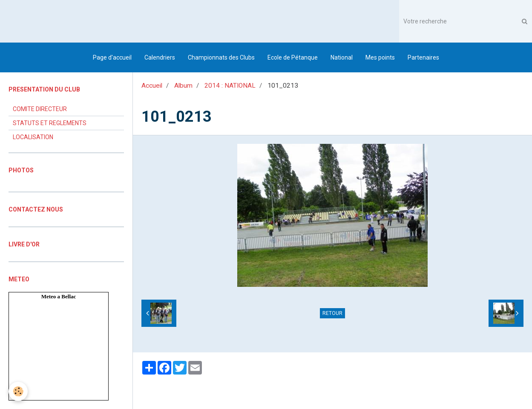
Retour (332, 313)
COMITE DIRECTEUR (40, 109)
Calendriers (160, 57)
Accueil (152, 86)
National (342, 57)
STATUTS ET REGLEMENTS (50, 123)
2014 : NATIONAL (230, 86)
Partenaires (423, 57)
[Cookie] (18, 391)
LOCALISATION (33, 137)
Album (183, 86)
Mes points (380, 57)
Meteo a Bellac (59, 296)
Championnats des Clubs (221, 57)
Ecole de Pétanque (293, 57)
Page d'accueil (112, 57)
